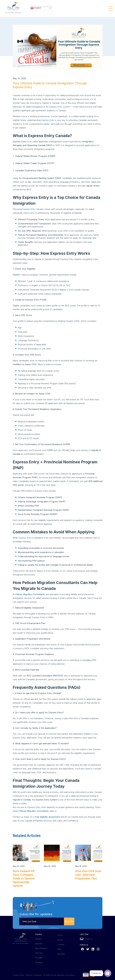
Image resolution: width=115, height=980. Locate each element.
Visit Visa (39, 953)
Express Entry (48, 120)
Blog (60, 949)
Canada (38, 939)
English (36, 8)
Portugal (39, 958)
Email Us (89, 939)
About (60, 940)
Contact (61, 944)
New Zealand (41, 948)
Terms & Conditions (34, 975)
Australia (39, 944)
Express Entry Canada (33, 209)
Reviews (61, 954)
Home (60, 935)
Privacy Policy (19, 975)
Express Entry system (60, 107)
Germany (39, 962)
